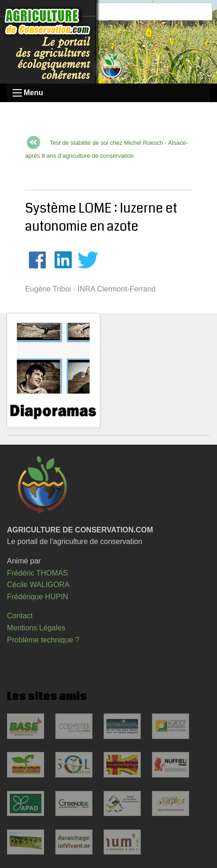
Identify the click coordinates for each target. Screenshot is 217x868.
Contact (20, 616)
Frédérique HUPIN (38, 597)
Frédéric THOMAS (37, 573)
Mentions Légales (36, 628)
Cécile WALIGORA (38, 585)
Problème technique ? (43, 640)
